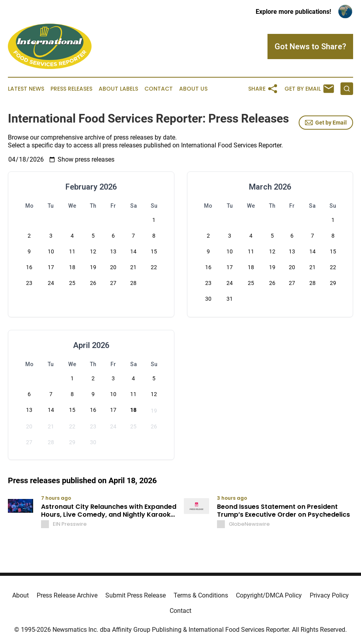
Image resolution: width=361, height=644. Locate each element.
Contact (159, 89)
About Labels (118, 89)
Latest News (26, 89)
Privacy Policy (329, 595)
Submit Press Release (136, 595)
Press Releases (71, 89)
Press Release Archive (67, 595)
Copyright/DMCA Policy (269, 595)
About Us (193, 89)
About (21, 595)
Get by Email (326, 123)
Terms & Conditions (201, 595)
